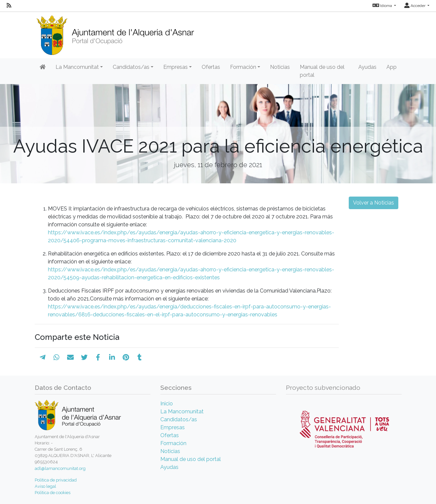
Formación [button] (243, 67)
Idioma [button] (383, 6)
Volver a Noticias (374, 203)
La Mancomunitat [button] (77, 67)
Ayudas (367, 67)
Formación (173, 443)
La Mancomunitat (182, 412)
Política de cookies (53, 493)
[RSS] (9, 6)
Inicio (167, 404)
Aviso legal (45, 486)
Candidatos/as (179, 419)
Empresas (173, 427)
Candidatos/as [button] (131, 67)
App (392, 67)
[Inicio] (115, 33)
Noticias (280, 67)
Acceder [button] (415, 6)
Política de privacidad (56, 480)
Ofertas (211, 67)
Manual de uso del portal (322, 71)
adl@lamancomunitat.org (60, 468)
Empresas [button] (176, 67)
